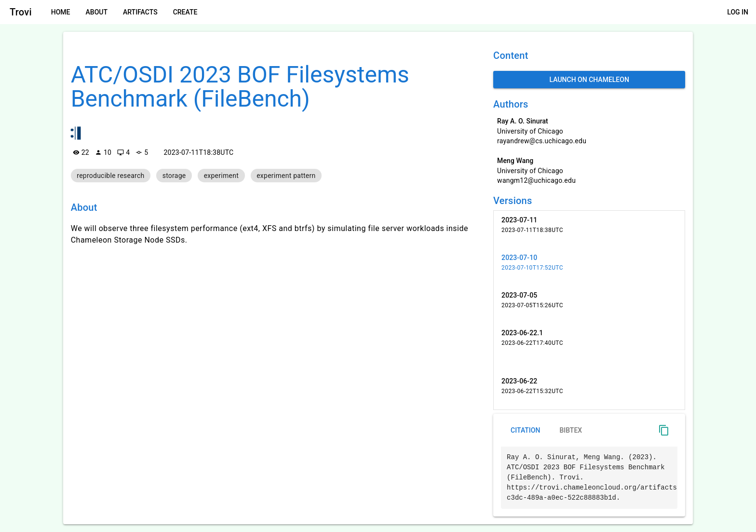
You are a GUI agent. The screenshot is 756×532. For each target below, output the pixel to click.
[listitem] (589, 230)
